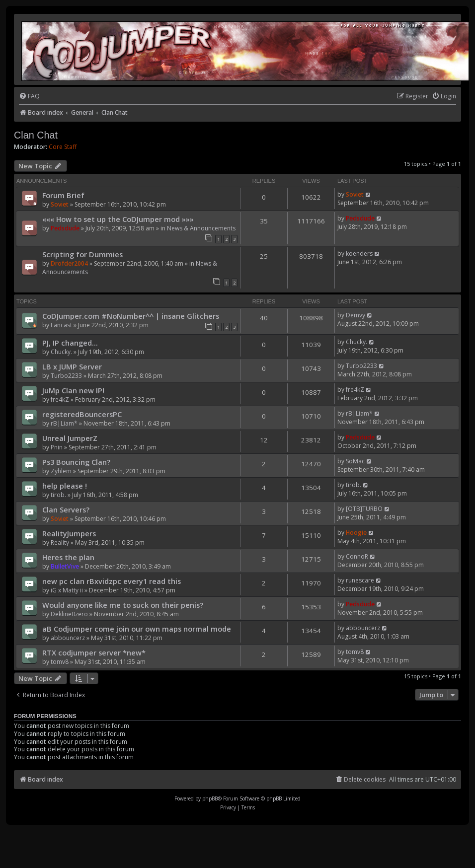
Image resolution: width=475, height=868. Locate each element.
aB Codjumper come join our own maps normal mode (137, 629)
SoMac (355, 461)
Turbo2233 (66, 376)
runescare (360, 580)
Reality (60, 542)
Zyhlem (61, 471)
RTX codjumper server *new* (94, 652)
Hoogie (356, 533)
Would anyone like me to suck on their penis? (123, 605)
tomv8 (60, 662)
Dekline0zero (69, 614)
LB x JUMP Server (72, 366)
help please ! (65, 486)
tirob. (58, 495)
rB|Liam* (64, 423)
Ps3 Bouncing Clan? (76, 462)
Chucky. (61, 352)
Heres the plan (68, 557)
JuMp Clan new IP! (73, 390)
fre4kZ (60, 399)
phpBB (210, 798)
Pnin (57, 447)
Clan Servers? (66, 509)
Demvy (356, 315)
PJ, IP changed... (70, 343)
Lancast (61, 325)
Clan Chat (36, 135)
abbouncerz (68, 638)
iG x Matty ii (67, 590)
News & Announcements (201, 228)
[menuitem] (29, 97)
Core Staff (63, 147)
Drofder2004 (69, 263)
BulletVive (65, 566)
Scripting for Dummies (82, 254)
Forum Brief (63, 195)
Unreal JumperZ (70, 438)
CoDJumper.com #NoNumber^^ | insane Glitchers (131, 316)
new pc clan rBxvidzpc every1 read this (112, 581)
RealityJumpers (69, 533)
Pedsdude (65, 228)
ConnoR (357, 556)
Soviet (60, 204)
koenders (359, 253)
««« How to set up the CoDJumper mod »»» (118, 219)
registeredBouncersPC (82, 414)
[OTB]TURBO (364, 509)
